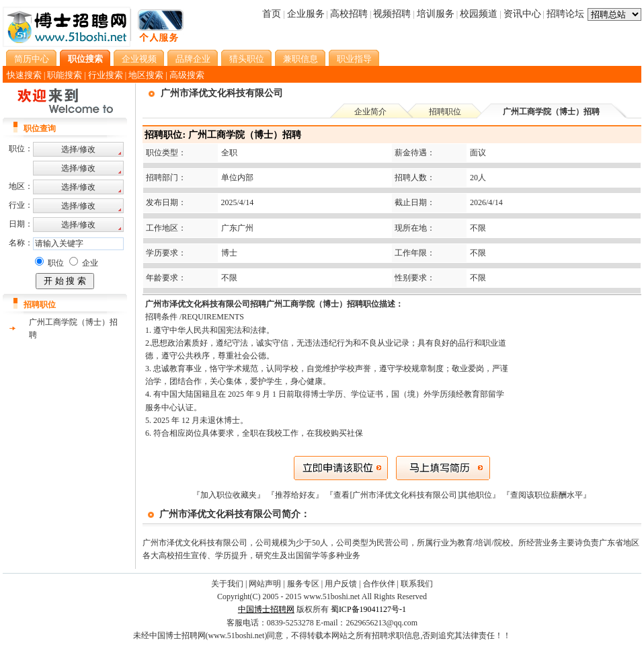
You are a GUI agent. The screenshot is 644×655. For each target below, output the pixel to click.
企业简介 (370, 112)
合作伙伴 (379, 584)
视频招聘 (392, 14)
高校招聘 (349, 14)
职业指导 (354, 59)
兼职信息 (300, 59)
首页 (272, 14)
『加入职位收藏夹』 (230, 495)
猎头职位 (247, 59)
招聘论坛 (565, 14)
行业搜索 (106, 75)
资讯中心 (522, 14)
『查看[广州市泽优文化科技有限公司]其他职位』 (414, 495)
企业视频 (139, 59)
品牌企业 (193, 59)
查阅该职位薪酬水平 (547, 495)
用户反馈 (341, 584)
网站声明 (265, 584)
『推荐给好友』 (296, 495)
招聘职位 (445, 112)
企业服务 (306, 14)
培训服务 (436, 14)
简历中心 (32, 59)
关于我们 (227, 584)
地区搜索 (146, 75)
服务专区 (303, 584)
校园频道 (479, 14)
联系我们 (417, 584)
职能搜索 (65, 75)
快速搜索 (24, 75)
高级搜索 (187, 75)
